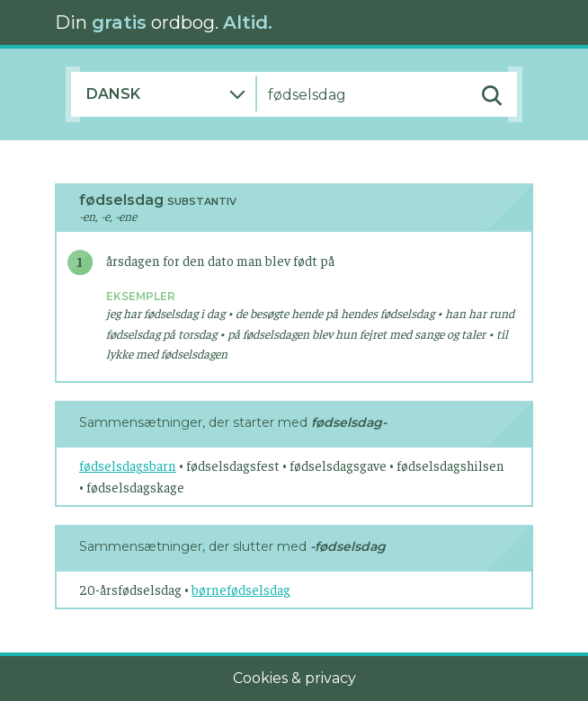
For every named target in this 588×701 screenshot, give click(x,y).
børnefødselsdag (241, 589)
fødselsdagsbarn (128, 465)
